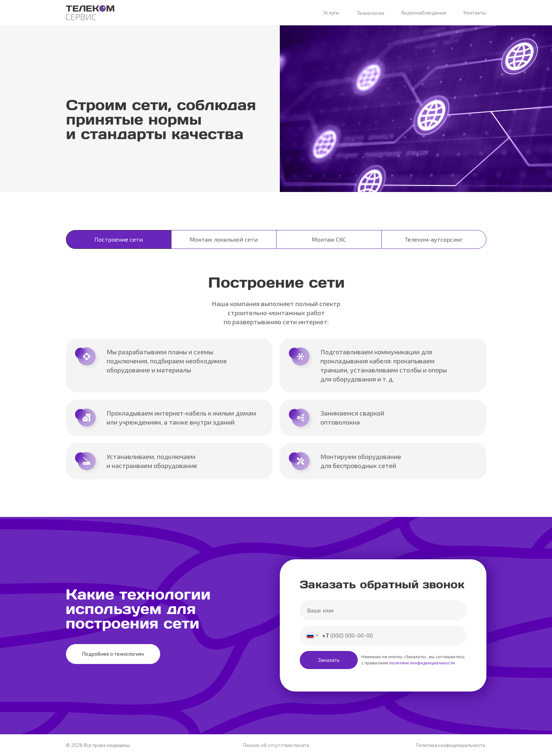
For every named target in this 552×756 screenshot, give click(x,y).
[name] (383, 610)
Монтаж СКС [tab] (329, 239)
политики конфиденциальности (422, 663)
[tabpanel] (276, 383)
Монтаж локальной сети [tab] (224, 239)
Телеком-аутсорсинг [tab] (434, 239)
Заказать (329, 660)
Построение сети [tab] (119, 239)
